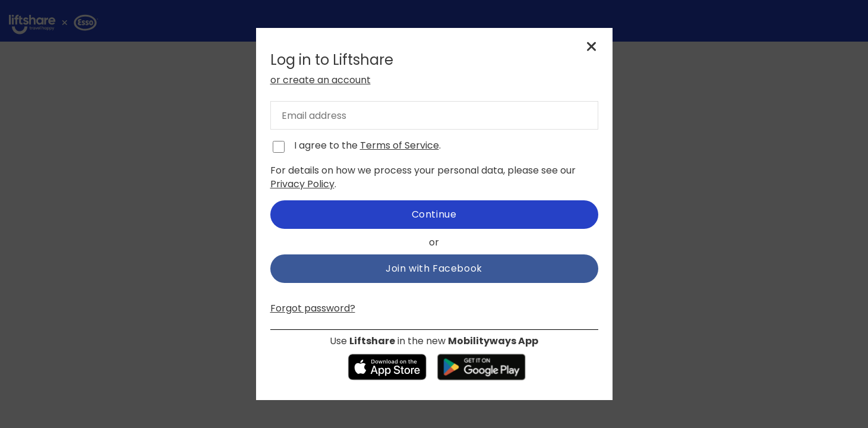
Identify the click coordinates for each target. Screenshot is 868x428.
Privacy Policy (302, 184)
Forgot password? (313, 308)
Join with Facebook (434, 268)
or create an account (321, 80)
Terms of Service (400, 145)
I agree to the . (367, 146)
